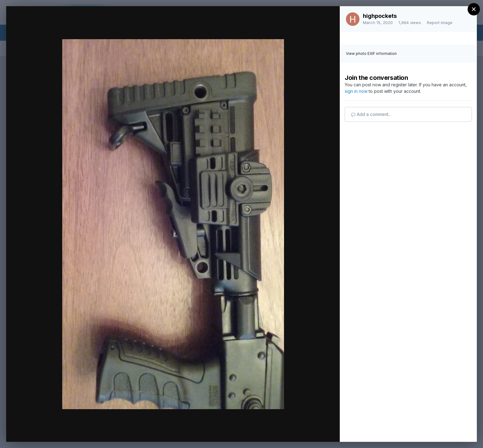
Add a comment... (371, 114)
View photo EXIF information (371, 53)
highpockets (380, 16)
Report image (440, 23)
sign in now (356, 91)
